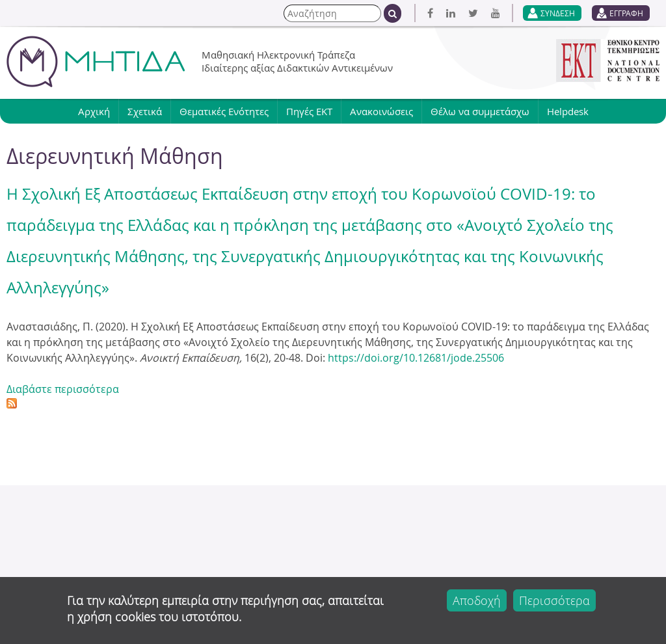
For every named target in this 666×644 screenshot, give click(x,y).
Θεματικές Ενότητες (224, 111)
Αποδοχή (477, 600)
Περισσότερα (554, 600)
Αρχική (94, 111)
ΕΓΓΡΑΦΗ (626, 13)
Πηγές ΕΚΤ (309, 111)
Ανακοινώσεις (381, 111)
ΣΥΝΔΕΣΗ (558, 13)
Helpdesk (568, 111)
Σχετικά (145, 111)
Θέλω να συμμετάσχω (480, 111)
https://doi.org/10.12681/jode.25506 (416, 358)
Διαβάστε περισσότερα (63, 389)
